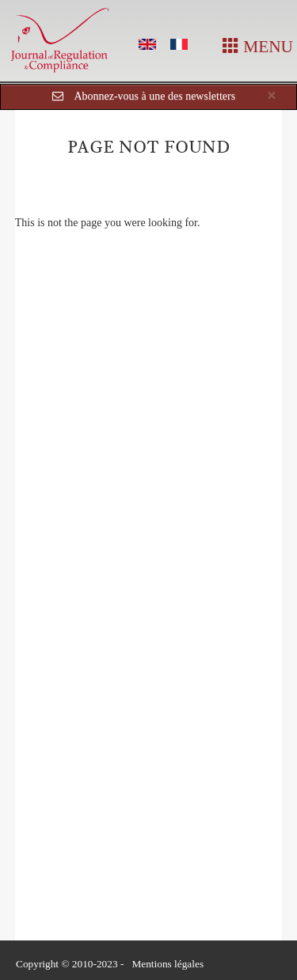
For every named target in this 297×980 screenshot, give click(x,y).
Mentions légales (168, 964)
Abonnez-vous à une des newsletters (154, 96)
